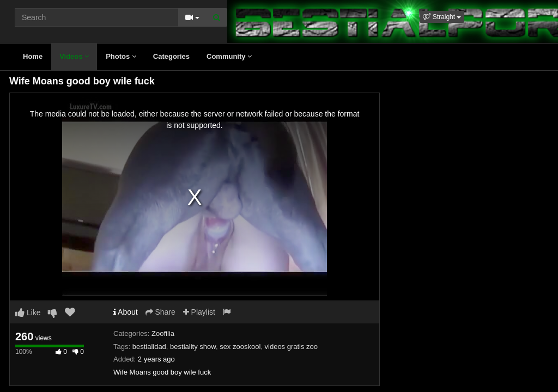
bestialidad (149, 347)
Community (229, 56)
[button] (442, 17)
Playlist (199, 312)
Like (28, 313)
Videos (74, 56)
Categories (171, 56)
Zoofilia (163, 333)
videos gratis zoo (292, 347)
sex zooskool (240, 347)
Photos (121, 56)
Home (33, 56)
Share (160, 312)
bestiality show (193, 347)
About (126, 312)
